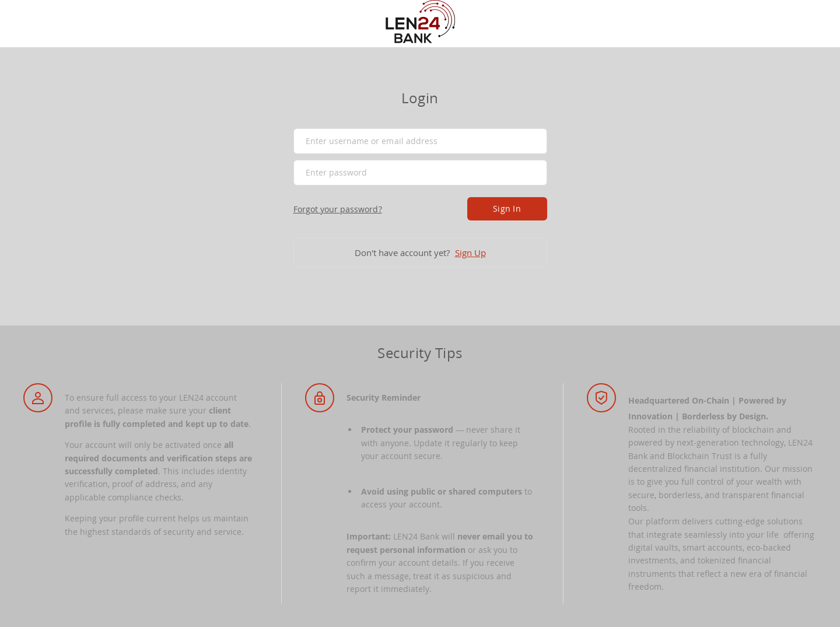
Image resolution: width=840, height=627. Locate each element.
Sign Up (470, 253)
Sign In (507, 209)
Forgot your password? (338, 209)
